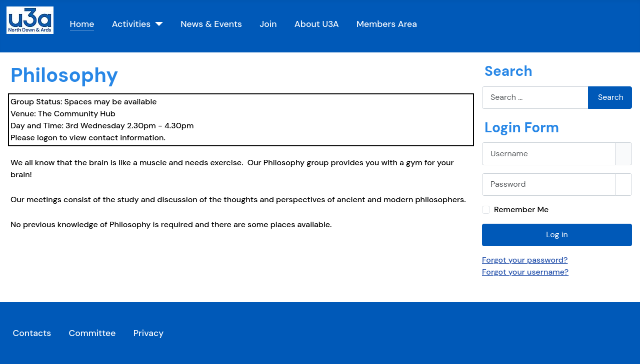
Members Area (387, 24)
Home (82, 24)
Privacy (149, 333)
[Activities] (157, 24)
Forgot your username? (525, 272)
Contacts (32, 333)
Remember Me (521, 209)
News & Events (211, 24)
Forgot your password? (525, 260)
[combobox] (535, 98)
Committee (92, 333)
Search (611, 97)
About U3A (317, 24)
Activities (131, 24)
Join (268, 24)
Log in (557, 234)
